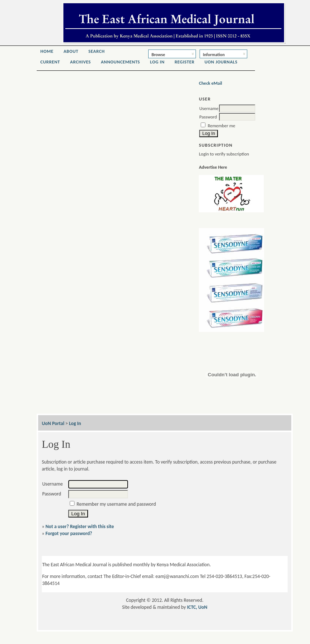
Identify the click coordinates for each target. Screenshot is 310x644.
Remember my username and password (116, 504)
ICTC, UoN (197, 607)
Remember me (221, 126)
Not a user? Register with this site (80, 526)
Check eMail (210, 83)
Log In (157, 62)
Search (97, 51)
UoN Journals (221, 62)
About (71, 51)
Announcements (121, 62)
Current (50, 62)
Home (47, 51)
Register (185, 62)
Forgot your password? (69, 533)
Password (208, 117)
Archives (81, 62)
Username (209, 108)
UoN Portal (53, 423)
